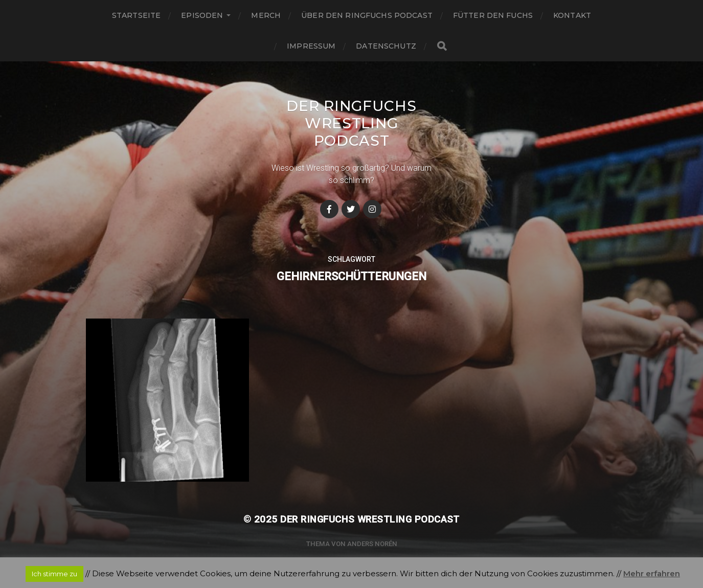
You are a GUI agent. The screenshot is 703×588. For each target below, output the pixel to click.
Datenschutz (386, 46)
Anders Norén (372, 544)
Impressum (311, 46)
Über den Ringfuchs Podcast (367, 15)
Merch (266, 15)
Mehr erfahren (652, 573)
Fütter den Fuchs (493, 15)
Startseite (136, 15)
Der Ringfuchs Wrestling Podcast (351, 123)
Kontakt (572, 15)
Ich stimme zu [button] (54, 574)
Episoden (202, 15)
